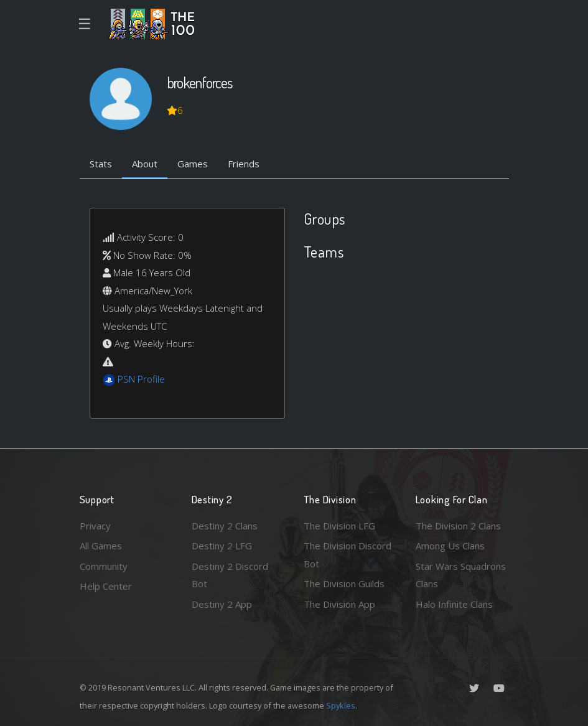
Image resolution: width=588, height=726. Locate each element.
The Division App (339, 604)
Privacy (95, 526)
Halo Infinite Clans (454, 604)
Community (104, 566)
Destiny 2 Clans (225, 526)
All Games (101, 546)
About (145, 164)
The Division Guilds (344, 584)
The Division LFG (339, 526)
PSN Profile (141, 379)
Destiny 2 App (222, 604)
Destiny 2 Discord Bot (230, 575)
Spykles (341, 705)
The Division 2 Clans (458, 526)
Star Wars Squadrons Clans (461, 575)
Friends (244, 164)
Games (193, 164)
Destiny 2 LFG (222, 546)
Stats (101, 164)
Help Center (106, 586)
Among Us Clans (450, 546)
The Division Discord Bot (348, 555)
